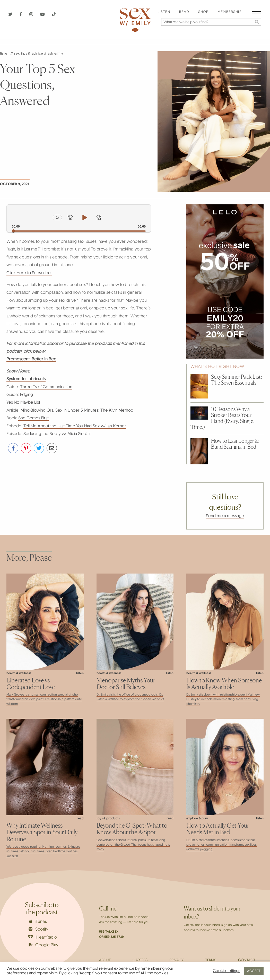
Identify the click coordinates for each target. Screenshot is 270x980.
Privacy (176, 960)
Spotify (38, 929)
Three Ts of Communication (46, 387)
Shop (203, 12)
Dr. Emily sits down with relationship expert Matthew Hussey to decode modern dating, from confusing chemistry (223, 699)
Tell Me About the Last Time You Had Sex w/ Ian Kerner (75, 426)
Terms (211, 960)
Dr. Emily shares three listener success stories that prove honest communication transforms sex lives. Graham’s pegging (222, 845)
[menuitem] (164, 12)
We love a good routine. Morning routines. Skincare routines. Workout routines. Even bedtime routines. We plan (43, 852)
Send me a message (225, 516)
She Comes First (33, 418)
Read (184, 12)
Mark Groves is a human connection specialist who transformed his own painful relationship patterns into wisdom (44, 699)
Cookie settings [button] (227, 971)
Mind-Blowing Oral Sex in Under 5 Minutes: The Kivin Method (77, 411)
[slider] (79, 231)
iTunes (38, 922)
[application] (79, 218)
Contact (247, 960)
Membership (230, 12)
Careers (140, 960)
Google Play (43, 945)
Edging (27, 395)
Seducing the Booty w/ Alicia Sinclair (57, 434)
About (105, 960)
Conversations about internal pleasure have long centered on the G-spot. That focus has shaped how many (133, 845)
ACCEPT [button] (254, 971)
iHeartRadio (42, 937)
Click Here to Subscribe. (29, 273)
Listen (164, 12)
